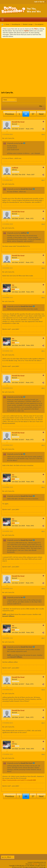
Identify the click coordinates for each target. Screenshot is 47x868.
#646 (43, 135)
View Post (24, 143)
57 (33, 114)
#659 (43, 723)
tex (13, 285)
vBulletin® (35, 864)
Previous (10, 114)
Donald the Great (18, 122)
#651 (43, 351)
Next (41, 114)
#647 (43, 180)
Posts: (28, 129)
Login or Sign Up (40, 2)
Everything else (16, 24)
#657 (43, 638)
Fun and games (39, 24)
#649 (43, 268)
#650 (43, 298)
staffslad (15, 168)
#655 (43, 531)
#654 (43, 487)
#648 (43, 224)
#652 (43, 388)
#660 (43, 754)
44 (26, 114)
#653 (43, 445)
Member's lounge (28, 24)
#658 (43, 690)
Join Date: (15, 129)
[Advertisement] (23, 63)
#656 (43, 589)
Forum (8, 24)
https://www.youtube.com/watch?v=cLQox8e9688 (19, 780)
